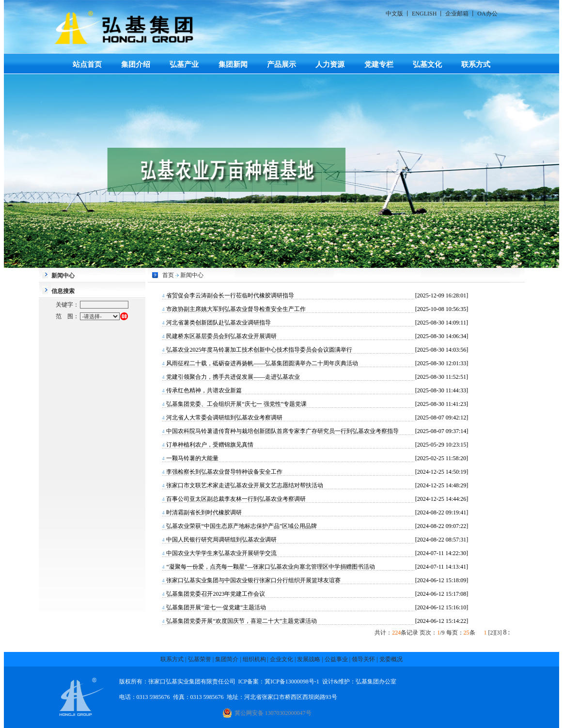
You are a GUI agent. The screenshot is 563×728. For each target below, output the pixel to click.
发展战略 (309, 659)
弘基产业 (184, 64)
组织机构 (254, 659)
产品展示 (281, 64)
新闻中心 (192, 275)
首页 (168, 275)
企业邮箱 (457, 14)
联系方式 (476, 64)
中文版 (394, 14)
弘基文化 (427, 64)
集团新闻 (233, 64)
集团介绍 (136, 64)
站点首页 (87, 64)
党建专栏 (379, 64)
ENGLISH (424, 14)
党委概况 (391, 659)
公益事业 (336, 659)
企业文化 (281, 659)
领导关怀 (363, 659)
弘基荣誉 (200, 659)
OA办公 (487, 14)
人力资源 (330, 64)
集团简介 (227, 659)
